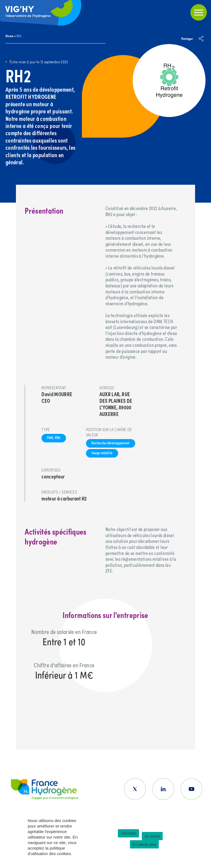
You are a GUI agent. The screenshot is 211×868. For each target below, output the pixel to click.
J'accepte (128, 833)
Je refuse (152, 836)
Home (9, 36)
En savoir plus (144, 844)
